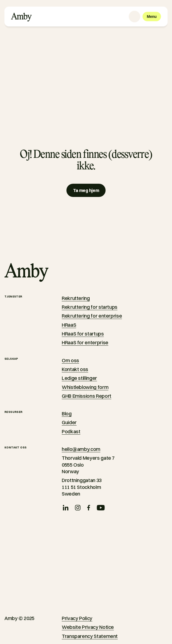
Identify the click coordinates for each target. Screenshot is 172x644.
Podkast (71, 431)
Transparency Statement (90, 636)
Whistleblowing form (85, 387)
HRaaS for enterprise (85, 343)
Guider (69, 422)
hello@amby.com (81, 449)
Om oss (70, 360)
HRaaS (69, 325)
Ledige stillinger (79, 378)
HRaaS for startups (83, 334)
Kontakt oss (75, 369)
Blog (67, 414)
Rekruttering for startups (90, 307)
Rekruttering (76, 298)
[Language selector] (135, 17)
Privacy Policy (77, 618)
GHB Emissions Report (87, 396)
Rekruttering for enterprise (92, 316)
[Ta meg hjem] (86, 190)
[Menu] (152, 17)
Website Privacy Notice (88, 627)
